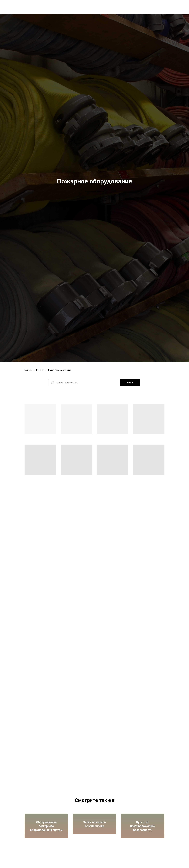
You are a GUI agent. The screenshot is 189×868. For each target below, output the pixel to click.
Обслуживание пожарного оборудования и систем (46, 829)
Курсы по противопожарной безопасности (143, 829)
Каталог (40, 370)
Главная (28, 370)
